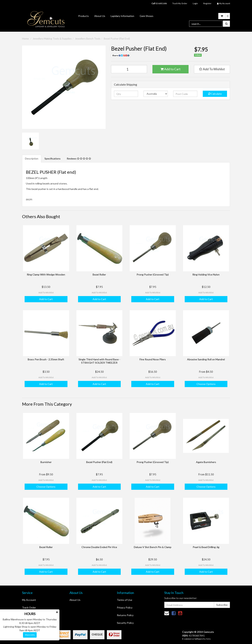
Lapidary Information (122, 16)
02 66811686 (159, 3)
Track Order (29, 607)
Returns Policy (125, 615)
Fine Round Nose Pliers (153, 359)
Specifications (53, 158)
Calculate (215, 94)
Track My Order (180, 3)
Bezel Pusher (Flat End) (117, 39)
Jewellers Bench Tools (88, 39)
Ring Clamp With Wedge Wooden (46, 274)
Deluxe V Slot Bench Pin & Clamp (153, 547)
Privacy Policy (125, 607)
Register (207, 3)
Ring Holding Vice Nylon (206, 274)
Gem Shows (147, 16)
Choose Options (206, 384)
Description (32, 158)
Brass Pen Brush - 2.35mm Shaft (46, 359)
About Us (100, 16)
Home (25, 39)
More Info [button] (30, 635)
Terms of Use (125, 600)
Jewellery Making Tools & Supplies (52, 39)
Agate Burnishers (206, 462)
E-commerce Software (192, 639)
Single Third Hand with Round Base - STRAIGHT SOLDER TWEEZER (99, 361)
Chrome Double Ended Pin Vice (99, 547)
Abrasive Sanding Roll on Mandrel (206, 359)
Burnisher (46, 462)
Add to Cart (170, 69)
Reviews (79, 158)
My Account (29, 600)
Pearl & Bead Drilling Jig (206, 547)
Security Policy (125, 623)
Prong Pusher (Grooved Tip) (153, 274)
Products (84, 16)
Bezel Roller (99, 274)
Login (195, 3)
